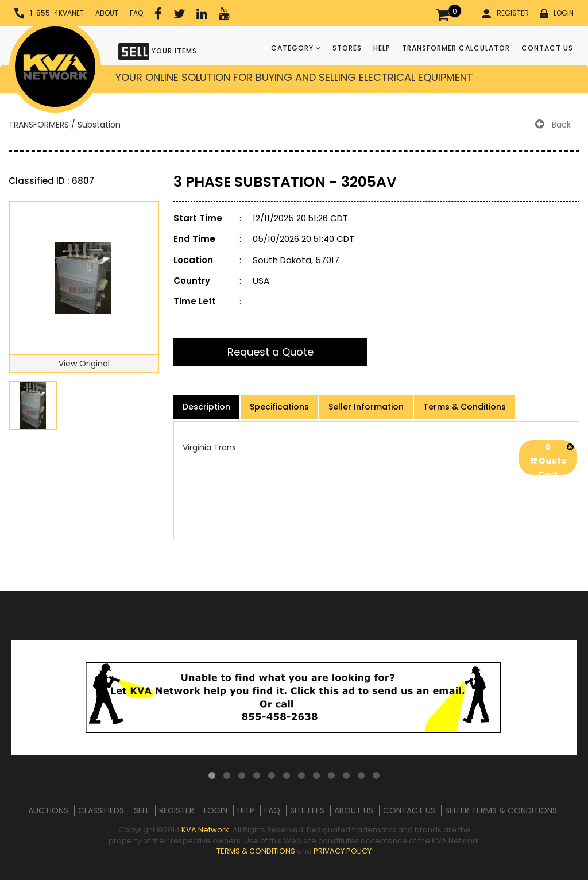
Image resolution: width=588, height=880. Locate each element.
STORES (347, 48)
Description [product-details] (206, 407)
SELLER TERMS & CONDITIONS (501, 810)
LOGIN (557, 13)
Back (553, 125)
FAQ (136, 13)
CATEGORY (296, 48)
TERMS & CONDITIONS (256, 851)
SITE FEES (307, 810)
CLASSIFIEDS (101, 810)
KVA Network (205, 830)
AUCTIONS (48, 810)
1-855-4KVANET (49, 13)
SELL (142, 810)
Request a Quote (270, 352)
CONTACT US (547, 48)
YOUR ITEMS (158, 50)
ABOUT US (354, 810)
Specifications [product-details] (279, 407)
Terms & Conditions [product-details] (465, 407)
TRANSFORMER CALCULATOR (456, 48)
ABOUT (107, 13)
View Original (84, 364)
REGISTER (505, 13)
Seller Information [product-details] (366, 407)
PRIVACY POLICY (343, 851)
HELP (382, 48)
